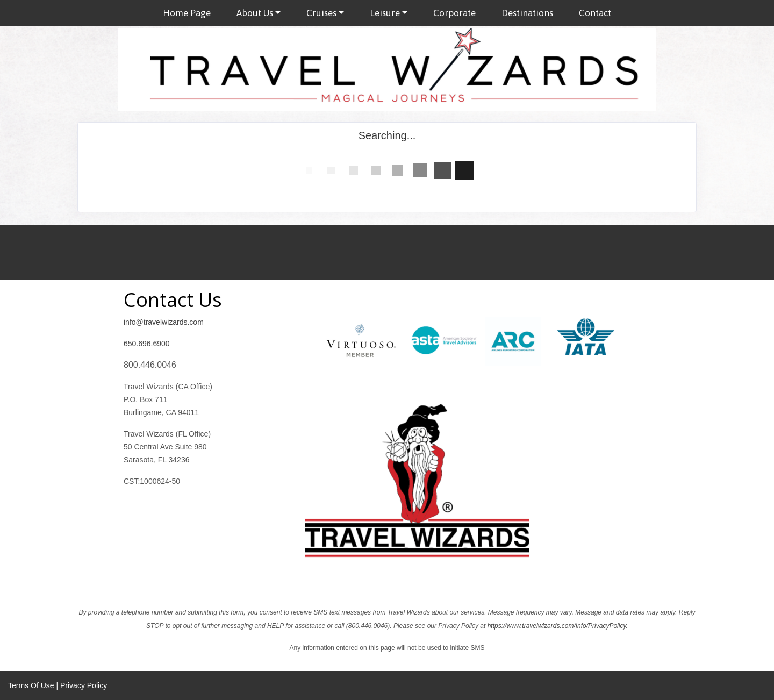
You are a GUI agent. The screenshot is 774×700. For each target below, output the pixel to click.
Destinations (527, 13)
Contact (595, 13)
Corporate (454, 13)
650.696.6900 (147, 344)
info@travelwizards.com (164, 322)
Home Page (187, 13)
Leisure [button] (385, 13)
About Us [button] (255, 13)
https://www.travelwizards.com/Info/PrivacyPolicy (557, 626)
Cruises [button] (321, 13)
